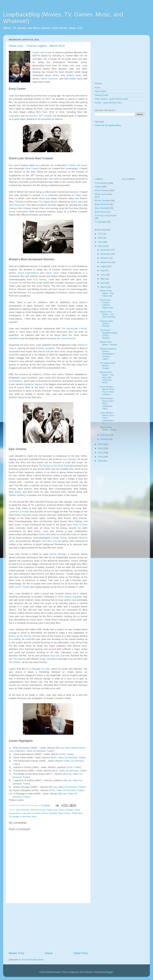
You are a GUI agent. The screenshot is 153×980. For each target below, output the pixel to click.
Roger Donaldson (49, 659)
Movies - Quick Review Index (108, 103)
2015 (101, 242)
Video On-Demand (36, 751)
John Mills (54, 179)
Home (49, 953)
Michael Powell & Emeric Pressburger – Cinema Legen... (108, 354)
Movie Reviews (102, 190)
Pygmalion (14, 116)
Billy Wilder (70, 79)
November (106, 254)
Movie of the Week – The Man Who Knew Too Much (107, 377)
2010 (101, 457)
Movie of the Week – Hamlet (108, 343)
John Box (47, 541)
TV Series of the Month (106, 216)
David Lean (38, 52)
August (104, 266)
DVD (63, 754)
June (103, 275)
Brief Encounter (17, 205)
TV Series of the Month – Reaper (108, 366)
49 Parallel (45, 116)
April (103, 283)
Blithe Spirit (77, 202)
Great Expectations (28, 273)
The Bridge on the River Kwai (54, 466)
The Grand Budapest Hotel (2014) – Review (108, 334)
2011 (101, 453)
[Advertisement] (48, 927)
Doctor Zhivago (58, 554)
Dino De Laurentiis (60, 656)
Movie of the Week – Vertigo (108, 428)
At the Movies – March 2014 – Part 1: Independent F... (108, 418)
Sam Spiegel (70, 459)
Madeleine (14, 338)
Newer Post (16, 953)
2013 (101, 444)
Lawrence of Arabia (19, 512)
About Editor (100, 91)
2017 (101, 234)
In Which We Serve (77, 165)
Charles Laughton (45, 348)
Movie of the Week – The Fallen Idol (107, 293)
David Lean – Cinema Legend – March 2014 (37, 46)
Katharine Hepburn (34, 384)
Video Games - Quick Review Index (111, 99)
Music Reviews (102, 204)
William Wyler (74, 75)
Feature (98, 187)
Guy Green (39, 280)
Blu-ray (68, 774)
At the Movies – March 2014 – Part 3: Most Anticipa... (108, 391)
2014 (101, 246)
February (105, 435)
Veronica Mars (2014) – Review (107, 324)
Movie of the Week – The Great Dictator (108, 314)
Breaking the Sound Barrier (61, 338)
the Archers (31, 116)
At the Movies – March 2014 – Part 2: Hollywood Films (108, 404)
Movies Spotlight (49, 813)
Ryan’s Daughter (74, 597)
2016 (101, 238)
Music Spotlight (102, 208)
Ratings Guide (101, 95)
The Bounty (19, 659)
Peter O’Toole (80, 525)
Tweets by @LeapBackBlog (108, 125)
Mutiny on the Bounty (20, 636)
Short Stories (101, 212)
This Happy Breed (48, 202)
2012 (101, 448)
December (106, 250)
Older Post (81, 953)
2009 (101, 461)
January (105, 439)
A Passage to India (39, 669)
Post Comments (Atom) (33, 960)
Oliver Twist (52, 273)
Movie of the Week (103, 194)
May (103, 279)
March (104, 287)
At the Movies (101, 183)
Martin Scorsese (49, 79)
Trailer (50, 751)
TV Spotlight (100, 222)
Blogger (109, 972)
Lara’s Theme (22, 587)
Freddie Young (59, 538)
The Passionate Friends (74, 329)
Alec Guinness (23, 810)
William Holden (17, 495)
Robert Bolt (44, 534)
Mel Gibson (15, 662)
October (105, 258)
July (103, 270)
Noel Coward (32, 168)
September (106, 262)
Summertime (15, 381)
